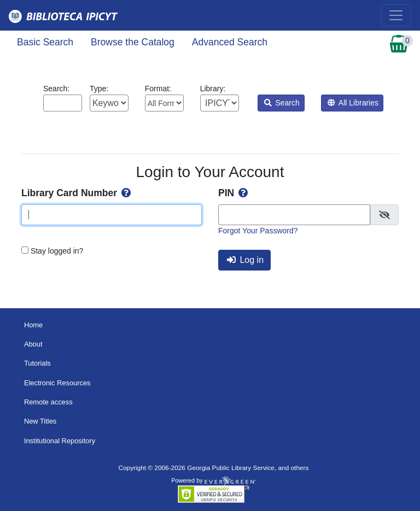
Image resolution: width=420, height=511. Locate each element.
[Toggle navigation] (396, 15)
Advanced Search (230, 42)
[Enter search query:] (63, 103)
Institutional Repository (60, 441)
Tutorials (37, 363)
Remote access (48, 402)
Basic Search (45, 42)
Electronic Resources (57, 383)
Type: (109, 98)
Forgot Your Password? (258, 231)
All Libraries (353, 103)
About (33, 344)
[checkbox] (384, 215)
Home (33, 325)
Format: (164, 98)
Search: (63, 98)
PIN (234, 193)
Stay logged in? (57, 251)
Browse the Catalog (133, 42)
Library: (220, 98)
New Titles (40, 421)
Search (282, 103)
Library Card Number (77, 193)
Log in (245, 260)
